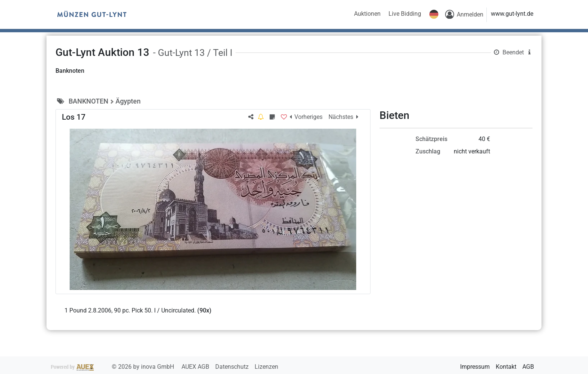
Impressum (475, 367)
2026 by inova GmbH (113, 367)
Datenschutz (233, 367)
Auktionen (367, 14)
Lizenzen (266, 367)
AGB (528, 367)
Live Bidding (405, 14)
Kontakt (506, 367)
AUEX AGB (196, 367)
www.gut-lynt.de (512, 14)
